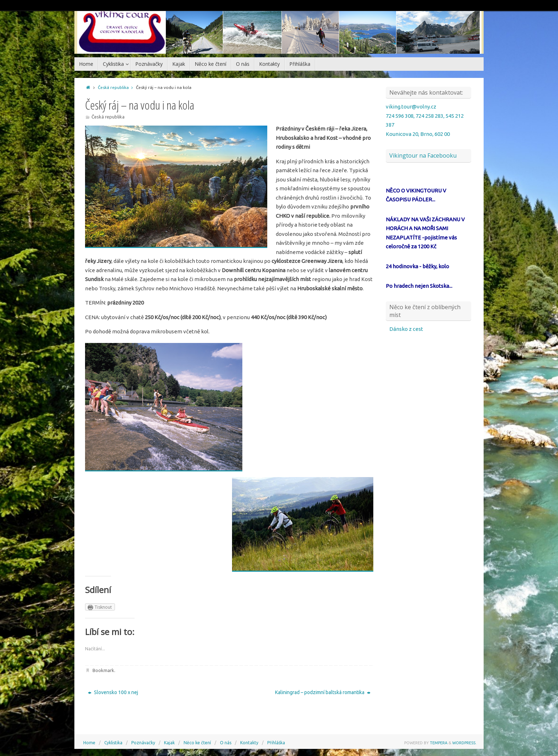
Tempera (439, 743)
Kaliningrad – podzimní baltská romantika (323, 692)
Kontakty (249, 743)
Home (89, 743)
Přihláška (276, 743)
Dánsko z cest (406, 329)
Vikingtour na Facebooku (423, 155)
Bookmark (103, 670)
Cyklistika (113, 743)
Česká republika (117, 87)
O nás (226, 743)
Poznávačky (143, 743)
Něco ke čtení (197, 743)
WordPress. (464, 743)
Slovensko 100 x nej (113, 692)
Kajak (169, 743)
